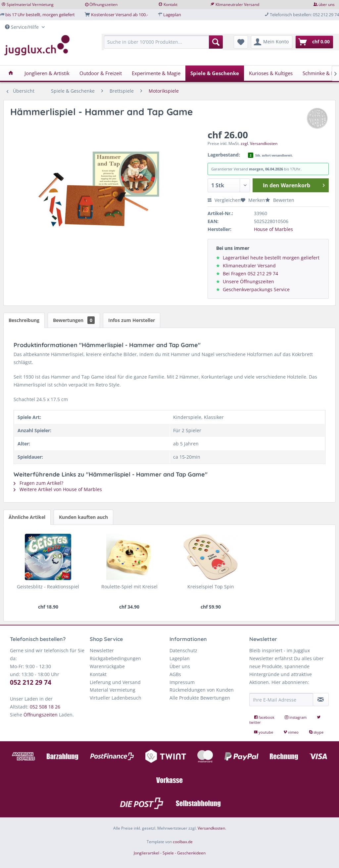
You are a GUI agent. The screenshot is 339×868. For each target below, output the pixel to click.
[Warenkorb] (314, 42)
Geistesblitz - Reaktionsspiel (48, 587)
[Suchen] (216, 42)
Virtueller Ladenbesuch (116, 698)
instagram (296, 717)
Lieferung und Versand (115, 682)
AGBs (175, 674)
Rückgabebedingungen (115, 658)
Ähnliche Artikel (27, 517)
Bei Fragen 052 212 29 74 (250, 274)
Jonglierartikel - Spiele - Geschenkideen (170, 853)
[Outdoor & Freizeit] (101, 73)
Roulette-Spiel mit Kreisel (129, 587)
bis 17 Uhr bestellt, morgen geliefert (40, 15)
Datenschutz (183, 650)
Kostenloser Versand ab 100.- (120, 15)
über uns (327, 4)
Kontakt (170, 4)
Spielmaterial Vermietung (30, 4)
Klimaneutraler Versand (237, 4)
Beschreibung (24, 320)
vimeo (291, 732)
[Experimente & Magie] (156, 73)
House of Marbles (273, 229)
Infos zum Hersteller (132, 320)
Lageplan (172, 15)
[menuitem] (163, 45)
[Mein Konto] (272, 42)
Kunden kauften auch (83, 517)
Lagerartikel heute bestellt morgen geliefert (271, 258)
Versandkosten (211, 828)
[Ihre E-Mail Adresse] (281, 700)
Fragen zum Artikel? (38, 483)
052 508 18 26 (45, 707)
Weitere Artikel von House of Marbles (58, 489)
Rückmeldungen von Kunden (202, 690)
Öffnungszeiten (103, 4)
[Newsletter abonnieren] (321, 700)
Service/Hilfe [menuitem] (23, 27)
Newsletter (102, 650)
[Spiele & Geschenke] (215, 73)
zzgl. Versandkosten (259, 143)
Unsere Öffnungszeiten (248, 281)
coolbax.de (183, 842)
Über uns (180, 666)
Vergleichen (224, 200)
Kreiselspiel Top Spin (211, 587)
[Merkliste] (241, 42)
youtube (264, 732)
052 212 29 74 (31, 682)
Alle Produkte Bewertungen (200, 698)
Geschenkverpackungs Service (256, 289)
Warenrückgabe (107, 666)
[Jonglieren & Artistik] (47, 73)
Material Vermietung (113, 690)
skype (316, 732)
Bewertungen (74, 320)
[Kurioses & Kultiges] (271, 73)
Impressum (182, 682)
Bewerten (280, 200)
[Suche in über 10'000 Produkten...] (163, 42)
